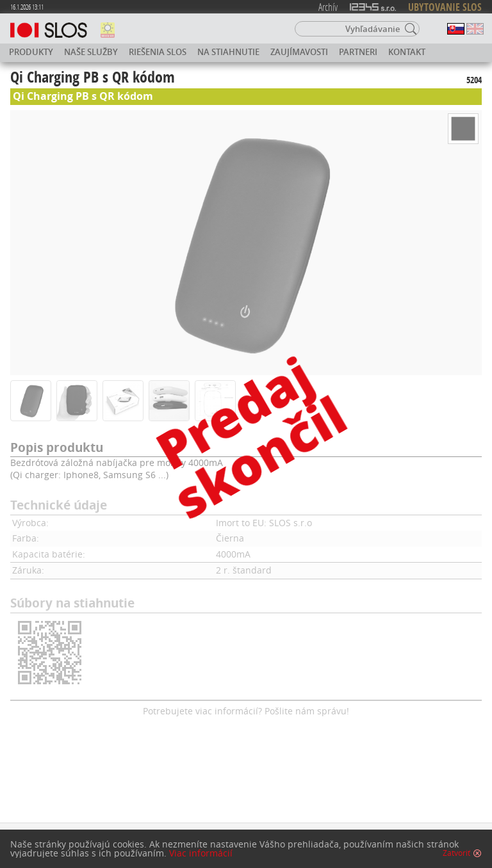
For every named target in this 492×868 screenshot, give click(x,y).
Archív (328, 7)
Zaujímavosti (299, 52)
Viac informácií (201, 853)
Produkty (31, 52)
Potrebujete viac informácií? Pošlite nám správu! (246, 711)
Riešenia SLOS (158, 52)
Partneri (358, 52)
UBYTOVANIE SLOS (445, 7)
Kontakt (407, 52)
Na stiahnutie (228, 52)
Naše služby (91, 52)
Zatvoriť (456, 853)
